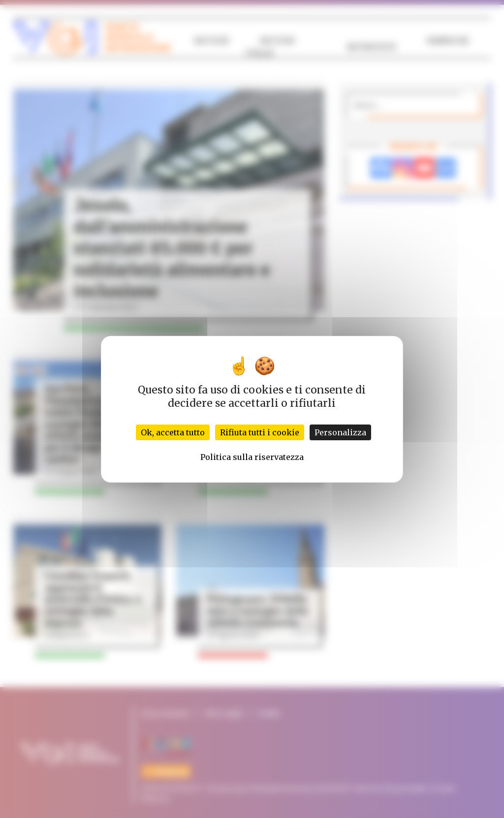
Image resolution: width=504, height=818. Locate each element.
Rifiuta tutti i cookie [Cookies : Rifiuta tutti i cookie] (260, 432)
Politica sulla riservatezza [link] (252, 457)
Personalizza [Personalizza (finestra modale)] (340, 432)
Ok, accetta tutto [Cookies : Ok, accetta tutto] (173, 432)
